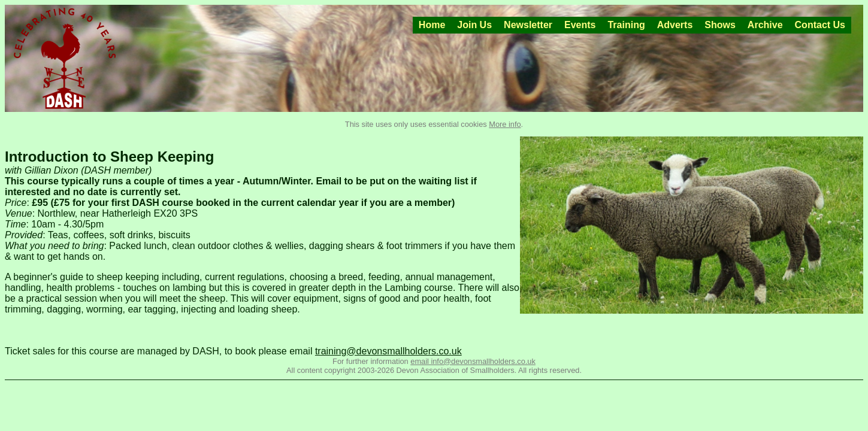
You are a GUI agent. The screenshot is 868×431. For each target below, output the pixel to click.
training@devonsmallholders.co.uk (388, 351)
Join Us (474, 25)
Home (432, 25)
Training (626, 25)
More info (505, 124)
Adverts (675, 25)
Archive (765, 25)
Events (580, 25)
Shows (720, 25)
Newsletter (528, 25)
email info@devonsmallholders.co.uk (473, 361)
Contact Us (820, 25)
